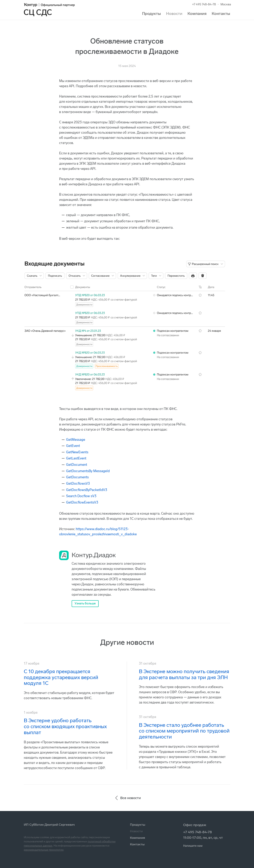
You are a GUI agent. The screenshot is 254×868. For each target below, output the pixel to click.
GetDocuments (77, 477)
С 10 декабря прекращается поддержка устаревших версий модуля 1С (61, 677)
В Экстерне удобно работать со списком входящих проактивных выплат (65, 726)
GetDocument (77, 465)
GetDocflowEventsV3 (82, 502)
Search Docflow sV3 (81, 496)
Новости (174, 14)
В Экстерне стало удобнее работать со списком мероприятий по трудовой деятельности (184, 731)
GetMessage (76, 440)
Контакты (221, 14)
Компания (197, 14)
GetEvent (73, 446)
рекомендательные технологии (44, 850)
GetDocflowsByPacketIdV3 (87, 490)
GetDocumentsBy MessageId (88, 471)
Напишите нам (193, 846)
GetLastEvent (76, 458)
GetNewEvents (77, 452)
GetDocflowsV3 (78, 483)
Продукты (152, 14)
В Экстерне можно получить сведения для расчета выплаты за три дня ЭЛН (184, 674)
